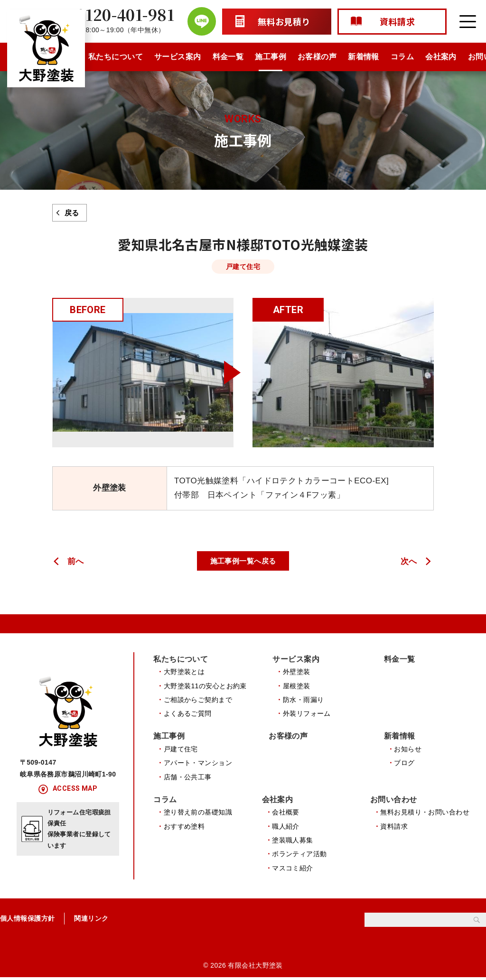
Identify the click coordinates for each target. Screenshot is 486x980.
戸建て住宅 (181, 750)
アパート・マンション (198, 764)
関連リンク (91, 921)
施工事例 (271, 57)
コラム (402, 57)
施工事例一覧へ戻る (243, 561)
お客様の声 (317, 57)
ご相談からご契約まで (198, 700)
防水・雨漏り (304, 700)
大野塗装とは (184, 672)
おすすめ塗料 (184, 828)
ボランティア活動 (299, 856)
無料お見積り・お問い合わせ (425, 814)
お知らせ (408, 750)
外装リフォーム (307, 714)
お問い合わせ (394, 801)
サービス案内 (178, 57)
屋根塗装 (297, 686)
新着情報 (364, 57)
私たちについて (116, 57)
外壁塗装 (297, 672)
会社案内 (441, 57)
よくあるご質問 (188, 714)
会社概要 (286, 814)
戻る (72, 213)
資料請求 (394, 828)
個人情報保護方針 (27, 921)
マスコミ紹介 (293, 870)
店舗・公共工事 (188, 778)
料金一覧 (228, 57)
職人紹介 (286, 828)
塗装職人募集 (293, 842)
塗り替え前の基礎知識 (198, 814)
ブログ (404, 764)
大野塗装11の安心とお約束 (205, 686)
